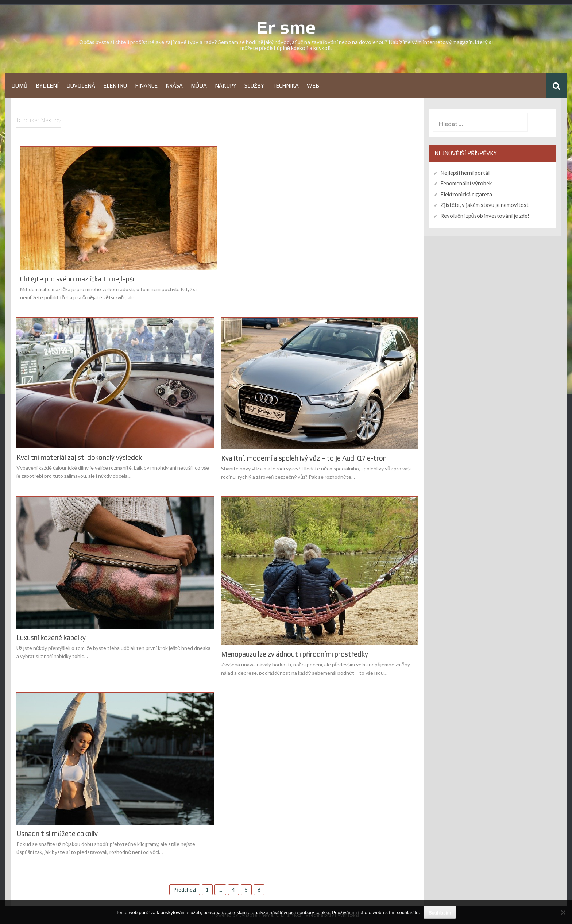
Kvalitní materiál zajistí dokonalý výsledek (79, 457)
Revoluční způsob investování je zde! (485, 216)
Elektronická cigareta (466, 194)
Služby (254, 86)
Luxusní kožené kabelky (51, 638)
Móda (199, 86)
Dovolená (81, 86)
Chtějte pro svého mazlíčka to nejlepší (77, 279)
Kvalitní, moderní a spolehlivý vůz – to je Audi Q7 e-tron (304, 458)
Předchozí (185, 890)
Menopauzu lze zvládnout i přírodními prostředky (295, 654)
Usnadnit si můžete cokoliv (57, 834)
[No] (563, 912)
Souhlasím (440, 913)
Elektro (115, 86)
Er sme (286, 27)
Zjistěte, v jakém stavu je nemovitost (484, 205)
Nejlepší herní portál (465, 173)
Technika (285, 86)
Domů (20, 86)
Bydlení (47, 86)
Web (313, 86)
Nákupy (226, 86)
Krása (174, 86)
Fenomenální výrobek (466, 183)
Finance (146, 86)
